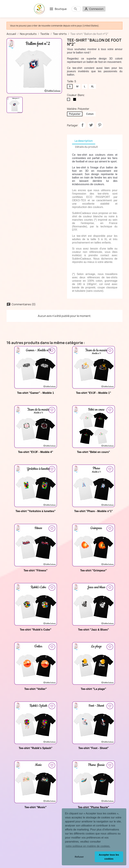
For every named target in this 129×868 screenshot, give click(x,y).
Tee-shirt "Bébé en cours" (93, 452)
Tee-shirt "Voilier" (36, 689)
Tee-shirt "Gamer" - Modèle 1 (36, 393)
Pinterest (100, 125)
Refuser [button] (79, 857)
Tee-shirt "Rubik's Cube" (36, 630)
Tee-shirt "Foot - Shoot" (93, 748)
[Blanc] (69, 100)
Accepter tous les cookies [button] (109, 857)
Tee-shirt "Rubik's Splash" (35, 748)
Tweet (91, 125)
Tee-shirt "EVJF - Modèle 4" (36, 452)
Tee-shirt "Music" (36, 807)
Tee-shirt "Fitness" (35, 570)
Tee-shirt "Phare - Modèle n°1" (93, 511)
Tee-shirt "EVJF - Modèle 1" (93, 393)
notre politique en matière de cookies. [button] (88, 846)
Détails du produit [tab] (87, 147)
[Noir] (75, 100)
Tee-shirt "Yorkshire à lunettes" (36, 511)
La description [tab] (84, 141)
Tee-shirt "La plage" (93, 689)
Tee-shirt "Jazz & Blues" (94, 630)
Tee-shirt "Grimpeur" (93, 570)
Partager (82, 125)
